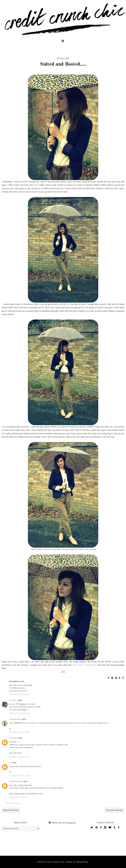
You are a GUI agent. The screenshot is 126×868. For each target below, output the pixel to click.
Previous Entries (114, 810)
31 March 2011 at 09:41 (20, 732)
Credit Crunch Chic (55, 862)
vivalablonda (15, 719)
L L (11, 762)
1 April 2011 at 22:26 (18, 797)
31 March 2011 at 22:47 (20, 776)
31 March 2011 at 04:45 (20, 713)
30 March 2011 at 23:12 (20, 694)
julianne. (13, 700)
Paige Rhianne (16, 781)
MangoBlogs (82, 862)
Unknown (13, 738)
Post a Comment (13, 803)
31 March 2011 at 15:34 (19, 757)
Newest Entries (11, 810)
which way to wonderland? (85, 665)
